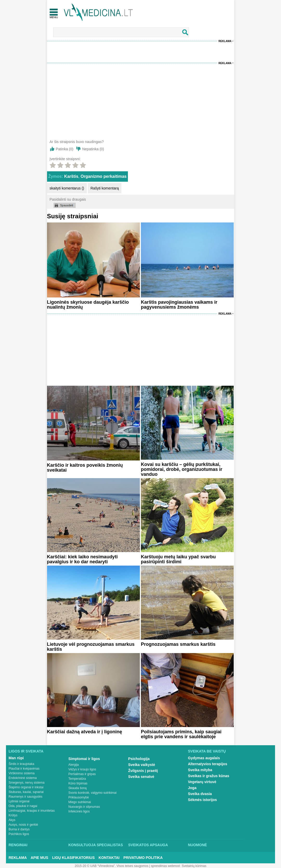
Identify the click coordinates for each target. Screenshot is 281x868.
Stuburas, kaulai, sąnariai (26, 792)
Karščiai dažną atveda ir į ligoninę (85, 732)
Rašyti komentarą (105, 188)
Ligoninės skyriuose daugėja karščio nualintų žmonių (88, 305)
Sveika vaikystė (142, 765)
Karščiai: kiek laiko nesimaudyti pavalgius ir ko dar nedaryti (82, 559)
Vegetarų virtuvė (202, 782)
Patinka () (65, 149)
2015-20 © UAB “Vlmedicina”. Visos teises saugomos (111, 866)
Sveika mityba (200, 770)
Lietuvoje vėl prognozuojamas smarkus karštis (91, 647)
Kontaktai (109, 858)
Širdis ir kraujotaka (21, 764)
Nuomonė (197, 845)
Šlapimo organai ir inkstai (26, 787)
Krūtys (13, 815)
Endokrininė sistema (23, 778)
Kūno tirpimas (78, 783)
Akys (12, 820)
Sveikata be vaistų (207, 751)
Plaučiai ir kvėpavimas (24, 769)
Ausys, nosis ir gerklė (23, 825)
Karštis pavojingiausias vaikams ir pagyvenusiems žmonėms (179, 305)
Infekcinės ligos (79, 811)
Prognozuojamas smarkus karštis (178, 644)
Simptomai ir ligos (84, 759)
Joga (192, 788)
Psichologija (139, 759)
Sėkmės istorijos (202, 800)
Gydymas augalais (204, 758)
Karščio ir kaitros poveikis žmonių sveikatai (85, 468)
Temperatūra (77, 779)
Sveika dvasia (200, 794)
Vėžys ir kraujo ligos (82, 769)
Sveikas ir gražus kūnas (209, 776)
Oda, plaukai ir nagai (23, 806)
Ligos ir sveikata (26, 751)
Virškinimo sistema (22, 773)
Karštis (71, 176)
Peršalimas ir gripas (82, 774)
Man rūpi (16, 758)
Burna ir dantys (19, 829)
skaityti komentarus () (67, 188)
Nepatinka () (93, 149)
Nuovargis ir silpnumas (84, 807)
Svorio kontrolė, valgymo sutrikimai (92, 793)
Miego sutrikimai (80, 802)
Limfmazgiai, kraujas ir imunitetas (32, 811)
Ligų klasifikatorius (74, 858)
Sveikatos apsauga (148, 845)
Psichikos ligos (19, 834)
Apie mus (40, 858)
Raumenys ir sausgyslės (25, 797)
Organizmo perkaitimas (104, 176)
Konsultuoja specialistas (96, 845)
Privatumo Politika (143, 858)
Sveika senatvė (141, 777)
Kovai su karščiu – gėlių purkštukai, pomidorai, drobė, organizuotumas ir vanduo (182, 469)
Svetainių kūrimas (194, 866)
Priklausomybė (79, 797)
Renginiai (18, 845)
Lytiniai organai (19, 801)
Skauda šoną (77, 788)
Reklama (225, 41)
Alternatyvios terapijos (208, 764)
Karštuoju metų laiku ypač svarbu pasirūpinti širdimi (178, 559)
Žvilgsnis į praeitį (143, 771)
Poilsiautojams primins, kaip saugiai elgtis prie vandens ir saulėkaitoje (181, 734)
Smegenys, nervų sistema (27, 783)
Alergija (74, 765)
